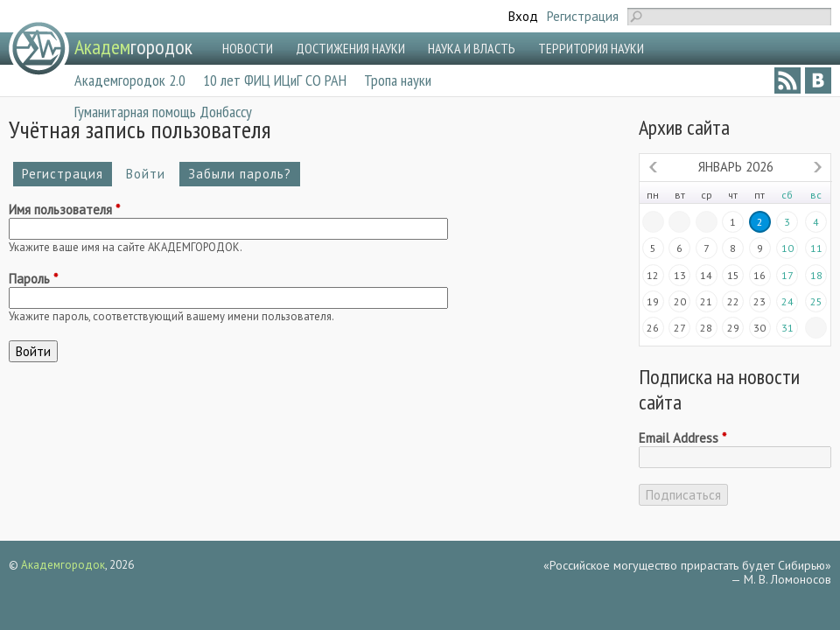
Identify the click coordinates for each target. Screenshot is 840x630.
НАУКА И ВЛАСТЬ (472, 48)
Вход (523, 16)
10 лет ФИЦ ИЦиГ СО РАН (275, 80)
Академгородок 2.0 (130, 80)
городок (133, 47)
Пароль (33, 279)
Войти (150, 174)
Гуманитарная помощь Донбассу (163, 112)
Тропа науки (398, 80)
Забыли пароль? (240, 174)
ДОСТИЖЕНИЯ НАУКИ (350, 48)
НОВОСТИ (248, 48)
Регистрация (583, 16)
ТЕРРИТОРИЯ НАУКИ (591, 48)
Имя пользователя (64, 210)
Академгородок (63, 565)
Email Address (682, 438)
